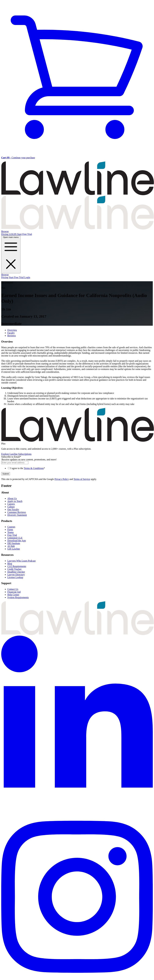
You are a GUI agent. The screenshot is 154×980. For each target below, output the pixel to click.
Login (27, 277)
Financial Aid (14, 592)
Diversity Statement (17, 515)
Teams (11, 532)
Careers (11, 504)
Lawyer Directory (16, 575)
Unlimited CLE (15, 538)
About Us (12, 498)
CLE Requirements (17, 566)
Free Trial (12, 535)
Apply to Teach (15, 501)
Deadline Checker (16, 572)
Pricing (5, 234)
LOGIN (13, 234)
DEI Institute (14, 543)
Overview (12, 330)
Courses (11, 527)
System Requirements (18, 597)
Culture (11, 507)
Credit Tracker (14, 569)
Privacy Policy (62, 479)
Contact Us (13, 589)
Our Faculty (13, 509)
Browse (5, 231)
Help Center (13, 595)
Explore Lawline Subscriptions (16, 454)
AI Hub (11, 546)
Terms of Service (82, 479)
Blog (10, 564)
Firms (10, 530)
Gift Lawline (14, 549)
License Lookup (15, 577)
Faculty (11, 333)
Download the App (17, 541)
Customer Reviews (17, 512)
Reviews (12, 336)
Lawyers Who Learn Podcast (21, 561)
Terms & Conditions (34, 468)
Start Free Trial (25, 234)
